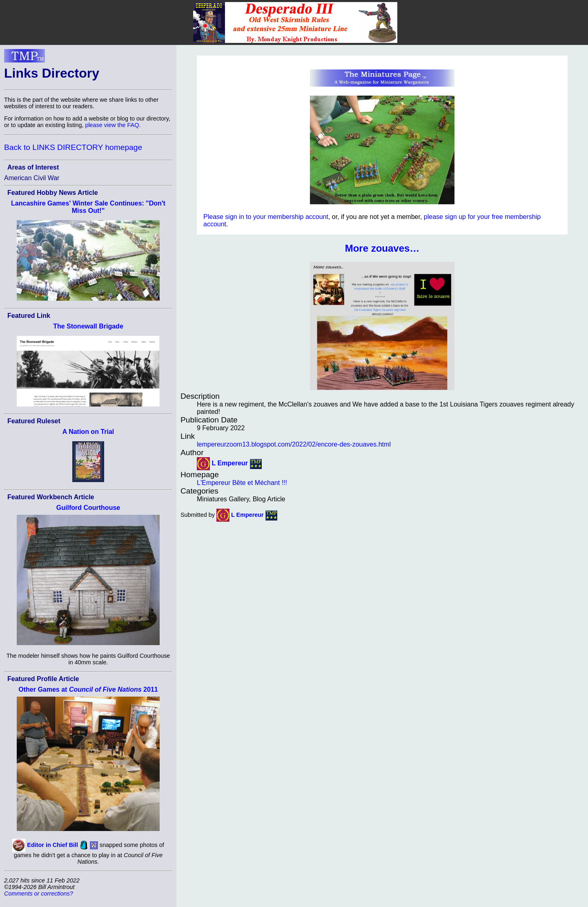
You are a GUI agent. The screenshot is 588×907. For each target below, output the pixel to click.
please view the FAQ (112, 125)
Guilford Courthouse (88, 508)
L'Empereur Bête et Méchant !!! (242, 483)
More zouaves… (382, 248)
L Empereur (230, 463)
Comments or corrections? (39, 894)
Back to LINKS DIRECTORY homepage (73, 147)
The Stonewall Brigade (88, 326)
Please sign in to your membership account (266, 217)
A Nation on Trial (88, 432)
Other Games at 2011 (88, 689)
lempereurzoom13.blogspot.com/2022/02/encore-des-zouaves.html (294, 444)
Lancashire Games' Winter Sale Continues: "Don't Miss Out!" (88, 207)
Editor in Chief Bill (52, 844)
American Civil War (32, 178)
